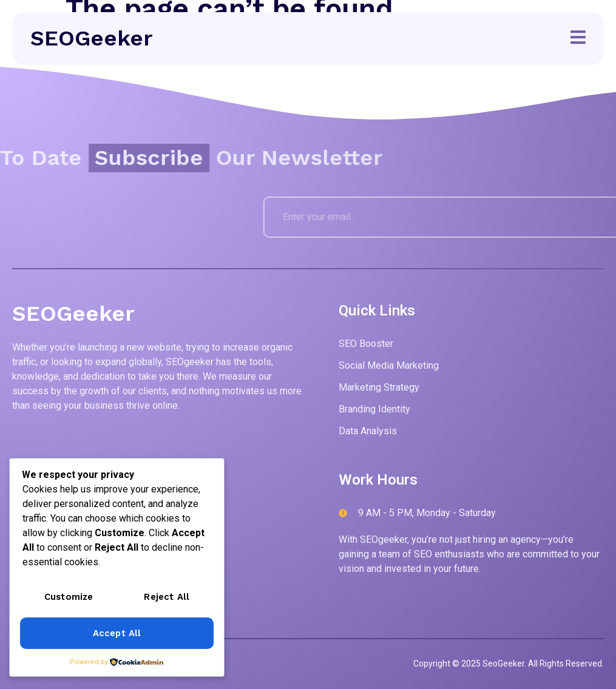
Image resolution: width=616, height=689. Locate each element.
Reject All (167, 598)
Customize (69, 598)
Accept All (117, 634)
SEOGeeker (92, 38)
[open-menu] (578, 39)
